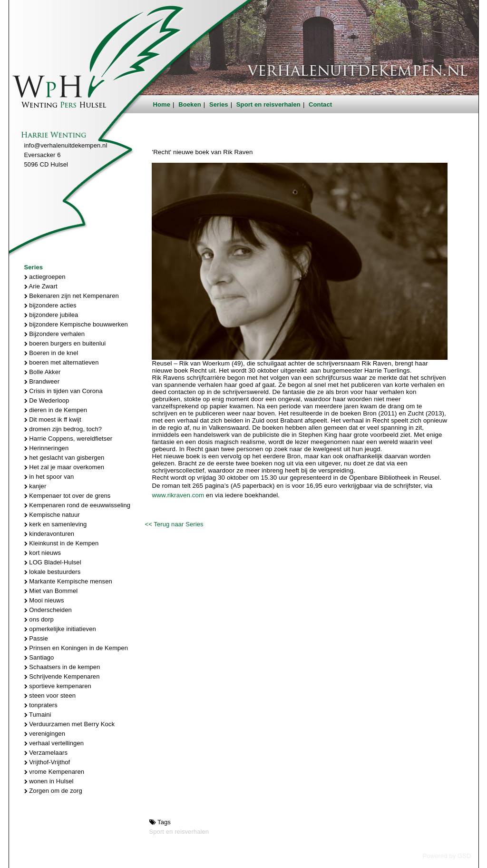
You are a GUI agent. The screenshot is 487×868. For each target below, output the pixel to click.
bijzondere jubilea (51, 315)
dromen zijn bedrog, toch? (63, 429)
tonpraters (41, 705)
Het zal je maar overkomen (64, 467)
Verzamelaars (46, 753)
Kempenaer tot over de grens (68, 496)
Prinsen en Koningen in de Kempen (76, 648)
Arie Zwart (41, 286)
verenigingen (45, 734)
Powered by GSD (447, 856)
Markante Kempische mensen (68, 581)
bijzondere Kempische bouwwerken (76, 324)
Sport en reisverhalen (268, 104)
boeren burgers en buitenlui (65, 343)
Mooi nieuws (44, 600)
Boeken (190, 104)
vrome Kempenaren (54, 772)
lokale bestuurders (53, 572)
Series (219, 104)
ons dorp (39, 619)
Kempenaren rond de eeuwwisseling (78, 505)
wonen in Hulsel (49, 781)
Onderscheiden (48, 610)
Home (162, 104)
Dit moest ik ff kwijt (53, 419)
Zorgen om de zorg (53, 791)
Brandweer (42, 381)
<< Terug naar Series (174, 524)
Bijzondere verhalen (55, 334)
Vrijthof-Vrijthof (47, 762)
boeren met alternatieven (62, 362)
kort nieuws (43, 553)
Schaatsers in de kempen (62, 667)
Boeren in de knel (51, 353)
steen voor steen (50, 695)
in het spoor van (49, 477)
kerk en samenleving (56, 524)
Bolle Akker (43, 372)
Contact (320, 104)
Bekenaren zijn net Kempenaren (72, 296)
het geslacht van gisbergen (64, 458)
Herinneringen (47, 448)
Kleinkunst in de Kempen (62, 543)
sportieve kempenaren (58, 686)
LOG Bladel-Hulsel (53, 562)
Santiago (39, 657)
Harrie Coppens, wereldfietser (68, 439)
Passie (36, 638)
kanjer (35, 486)
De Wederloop (47, 400)
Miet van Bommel (51, 591)
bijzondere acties (50, 305)
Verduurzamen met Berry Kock (70, 724)
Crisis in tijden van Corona (63, 391)
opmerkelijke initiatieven (60, 629)
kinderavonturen (49, 534)
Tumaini (38, 715)
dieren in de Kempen (56, 410)
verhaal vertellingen (54, 743)
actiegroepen (45, 277)
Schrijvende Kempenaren (62, 676)
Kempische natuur (52, 515)
